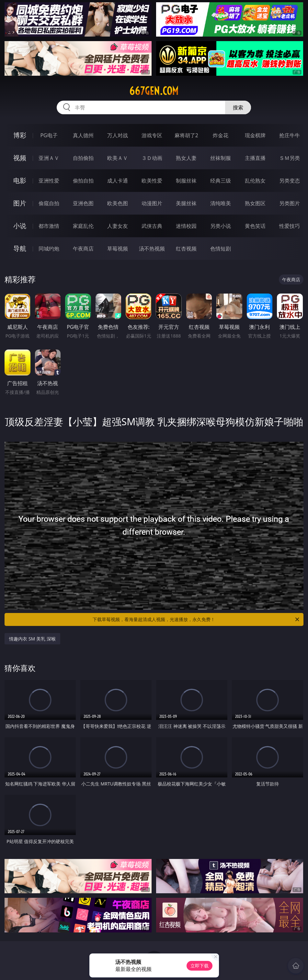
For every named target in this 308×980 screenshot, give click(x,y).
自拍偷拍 (83, 158)
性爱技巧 (290, 226)
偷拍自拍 (83, 181)
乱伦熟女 (255, 181)
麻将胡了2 (186, 135)
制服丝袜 (186, 181)
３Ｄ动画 (152, 158)
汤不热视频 (152, 249)
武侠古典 (152, 226)
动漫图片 (152, 203)
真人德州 (83, 135)
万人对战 (118, 135)
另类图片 (290, 203)
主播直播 (255, 158)
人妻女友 (118, 226)
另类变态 (290, 181)
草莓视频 (118, 249)
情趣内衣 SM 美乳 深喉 (32, 639)
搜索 (238, 107)
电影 (20, 180)
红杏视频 (186, 249)
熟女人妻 (186, 158)
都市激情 (49, 226)
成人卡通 (118, 181)
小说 (20, 226)
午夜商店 (83, 249)
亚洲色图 (83, 203)
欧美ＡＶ (118, 158)
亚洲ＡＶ (49, 158)
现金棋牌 (255, 135)
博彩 (20, 135)
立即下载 (200, 966)
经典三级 (221, 181)
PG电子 (49, 135)
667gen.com (154, 91)
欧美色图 (118, 203)
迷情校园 (186, 226)
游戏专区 (152, 135)
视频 (20, 158)
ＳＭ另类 (290, 158)
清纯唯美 (221, 203)
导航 (20, 248)
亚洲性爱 (49, 181)
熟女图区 (255, 203)
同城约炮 (49, 249)
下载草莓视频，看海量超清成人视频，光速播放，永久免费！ (196, 619)
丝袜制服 (221, 158)
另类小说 (221, 226)
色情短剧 (221, 249)
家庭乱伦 (83, 226)
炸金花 (221, 135)
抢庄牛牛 (290, 135)
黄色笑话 (255, 226)
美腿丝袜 (186, 203)
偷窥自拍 (49, 203)
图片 (20, 203)
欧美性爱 (152, 181)
